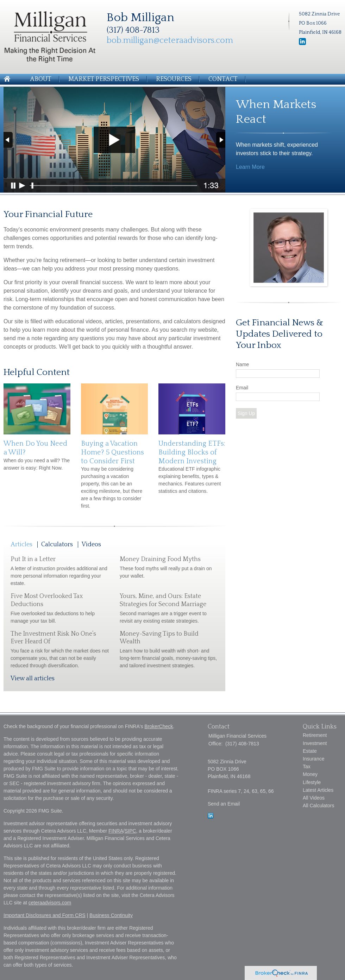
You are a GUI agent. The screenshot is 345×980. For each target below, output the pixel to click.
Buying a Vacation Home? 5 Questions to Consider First (112, 452)
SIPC (130, 831)
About (41, 79)
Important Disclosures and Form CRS (45, 915)
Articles (21, 545)
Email (242, 388)
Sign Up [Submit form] (246, 413)
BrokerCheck (159, 726)
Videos (91, 545)
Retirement (315, 735)
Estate (310, 751)
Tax (307, 766)
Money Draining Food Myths (160, 559)
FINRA (116, 831)
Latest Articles (318, 790)
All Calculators (318, 806)
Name (242, 364)
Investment (315, 743)
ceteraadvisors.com (50, 903)
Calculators (57, 545)
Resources (174, 79)
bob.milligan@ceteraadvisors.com (170, 40)
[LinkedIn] (211, 817)
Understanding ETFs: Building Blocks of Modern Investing (192, 452)
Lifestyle (312, 782)
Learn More (250, 167)
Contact (223, 79)
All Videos (314, 798)
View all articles (33, 679)
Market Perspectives (104, 79)
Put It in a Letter (33, 559)
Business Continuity (111, 915)
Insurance (313, 759)
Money (310, 774)
